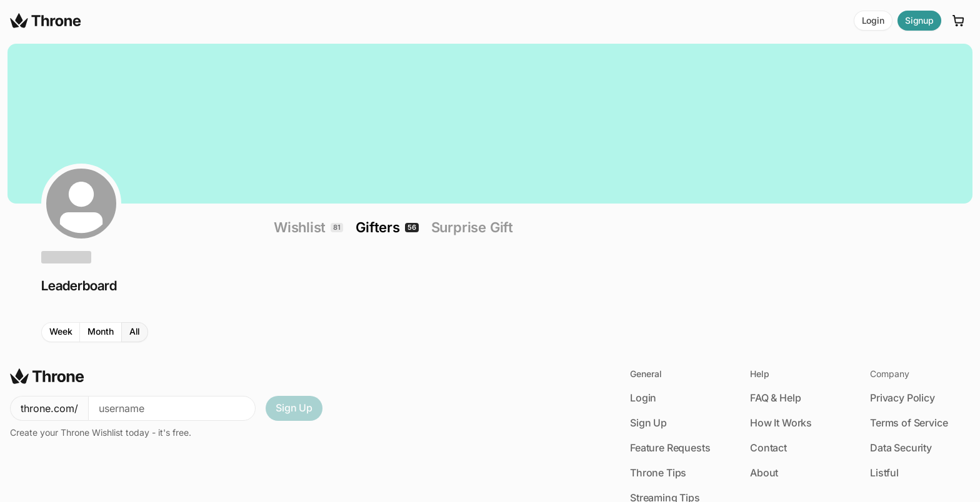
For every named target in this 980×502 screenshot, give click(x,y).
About (764, 473)
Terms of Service (909, 423)
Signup (919, 20)
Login (873, 20)
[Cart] (959, 21)
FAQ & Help (775, 398)
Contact (768, 448)
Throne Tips (658, 473)
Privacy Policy (902, 398)
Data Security (901, 448)
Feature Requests (670, 448)
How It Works (781, 423)
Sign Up (294, 408)
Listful (884, 473)
